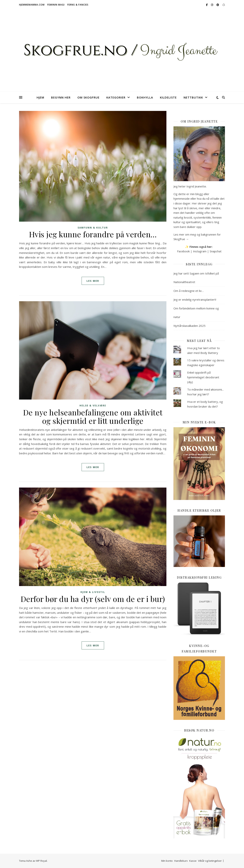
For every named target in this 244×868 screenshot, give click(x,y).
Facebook (183, 251)
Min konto (167, 861)
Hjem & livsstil (93, 592)
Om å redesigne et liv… (189, 291)
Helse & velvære (93, 406)
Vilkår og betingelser (210, 861)
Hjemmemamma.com (32, 5)
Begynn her (61, 97)
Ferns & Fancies (78, 5)
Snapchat (216, 251)
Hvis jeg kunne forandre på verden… (93, 234)
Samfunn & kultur (93, 228)
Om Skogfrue (88, 97)
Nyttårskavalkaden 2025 (189, 326)
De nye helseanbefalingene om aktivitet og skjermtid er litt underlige (93, 416)
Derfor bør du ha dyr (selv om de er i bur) (93, 599)
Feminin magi (56, 5)
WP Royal (41, 861)
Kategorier (116, 97)
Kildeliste (168, 97)
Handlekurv (181, 861)
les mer (93, 281)
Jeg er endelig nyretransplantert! (195, 300)
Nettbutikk (193, 97)
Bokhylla (145, 97)
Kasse (193, 861)
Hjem (40, 97)
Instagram (200, 251)
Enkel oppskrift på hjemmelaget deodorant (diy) (203, 377)
